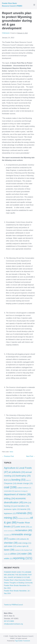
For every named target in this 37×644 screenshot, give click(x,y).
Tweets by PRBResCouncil (13, 605)
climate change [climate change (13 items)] (25, 483)
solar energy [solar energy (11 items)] (25, 543)
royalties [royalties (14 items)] (14, 539)
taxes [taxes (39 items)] (9, 550)
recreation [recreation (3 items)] (7, 535)
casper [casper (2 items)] (28, 480)
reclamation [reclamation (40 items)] (24, 530)
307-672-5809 (9, 621)
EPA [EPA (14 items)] (28, 503)
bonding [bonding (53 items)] (18, 480)
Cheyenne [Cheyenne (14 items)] (10, 483)
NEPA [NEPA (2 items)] (28, 518)
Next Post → (31, 456)
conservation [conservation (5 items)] (9, 491)
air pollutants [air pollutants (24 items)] (17, 472)
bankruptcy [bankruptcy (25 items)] (23, 476)
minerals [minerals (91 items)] (24, 513)
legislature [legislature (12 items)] (10, 513)
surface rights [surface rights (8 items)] (22, 546)
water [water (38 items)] (26, 554)
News (11, 452)
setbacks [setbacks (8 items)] (24, 539)
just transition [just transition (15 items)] (21, 506)
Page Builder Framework (22, 641)
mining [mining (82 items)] (11, 518)
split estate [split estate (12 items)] (10, 546)
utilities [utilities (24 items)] (15, 554)
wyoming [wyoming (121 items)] (23, 558)
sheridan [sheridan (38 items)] (11, 543)
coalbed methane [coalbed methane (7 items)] (24, 488)
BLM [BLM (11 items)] (7, 480)
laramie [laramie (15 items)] (25, 509)
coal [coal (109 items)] (10, 487)
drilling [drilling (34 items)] (10, 498)
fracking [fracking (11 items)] (9, 506)
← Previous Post (8, 456)
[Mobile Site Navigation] (34, 5)
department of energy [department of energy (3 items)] (21, 491)
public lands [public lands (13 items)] (22, 527)
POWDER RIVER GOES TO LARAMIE (18, 572)
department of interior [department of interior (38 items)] (17, 494)
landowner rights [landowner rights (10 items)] (12, 509)
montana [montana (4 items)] (21, 518)
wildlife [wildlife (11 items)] (8, 559)
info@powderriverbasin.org (13, 624)
